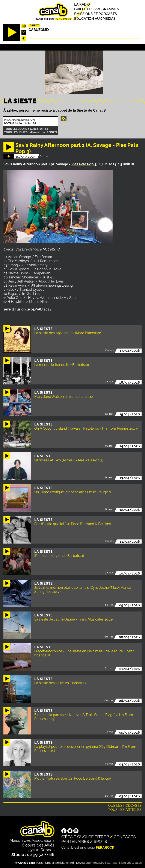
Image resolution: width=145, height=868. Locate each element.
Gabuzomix (39, 30)
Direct (34, 25)
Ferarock (105, 847)
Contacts (125, 837)
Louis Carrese (108, 863)
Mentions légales (130, 863)
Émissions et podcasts (96, 14)
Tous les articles (125, 810)
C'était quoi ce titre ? (85, 837)
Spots (100, 841)
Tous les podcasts (124, 806)
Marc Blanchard (63, 863)
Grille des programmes (97, 9)
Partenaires (75, 841)
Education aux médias (95, 19)
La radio (82, 4)
